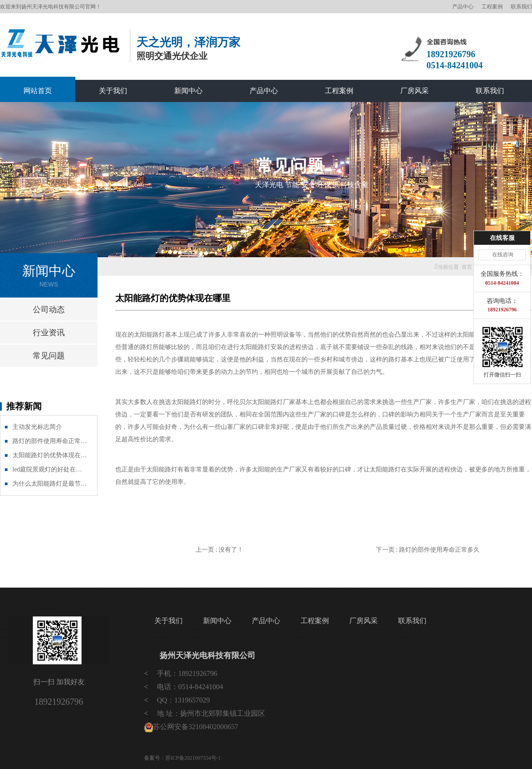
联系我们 (521, 7)
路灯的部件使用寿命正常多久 (50, 441)
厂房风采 (415, 91)
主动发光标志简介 (37, 427)
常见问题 (49, 356)
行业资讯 (49, 333)
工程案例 (492, 7)
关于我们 (113, 91)
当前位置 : (448, 267)
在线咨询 (503, 255)
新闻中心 (188, 91)
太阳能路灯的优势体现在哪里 (50, 455)
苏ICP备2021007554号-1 (193, 758)
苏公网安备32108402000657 (196, 727)
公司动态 (49, 310)
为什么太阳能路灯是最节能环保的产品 (50, 484)
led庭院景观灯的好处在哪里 (50, 469)
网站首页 (38, 91)
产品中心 (463, 7)
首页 (467, 267)
